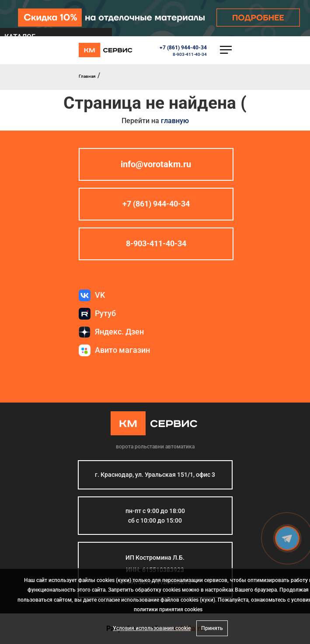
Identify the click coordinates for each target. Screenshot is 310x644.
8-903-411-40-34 (190, 54)
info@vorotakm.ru (156, 164)
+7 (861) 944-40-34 (183, 48)
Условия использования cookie (152, 628)
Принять (212, 628)
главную (175, 121)
